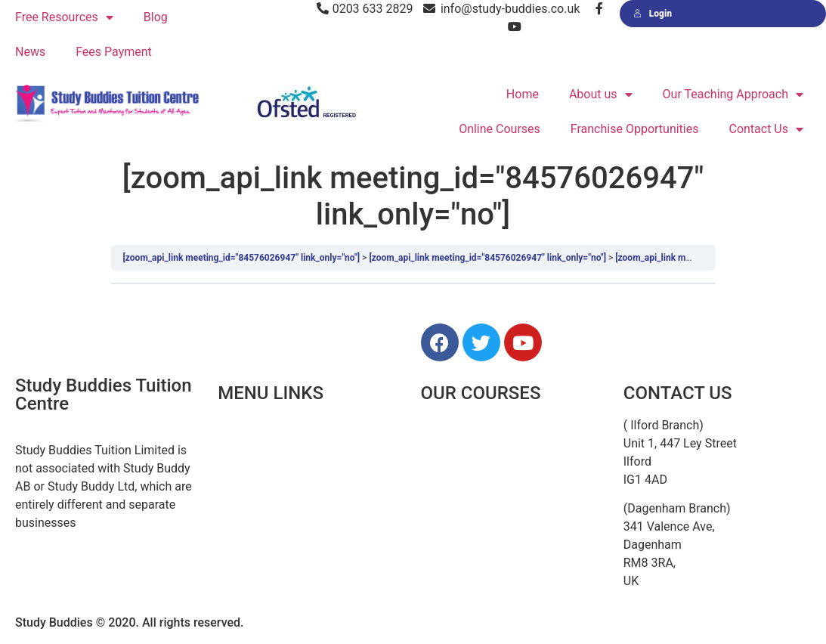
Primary (442, 459)
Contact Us (766, 130)
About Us (242, 459)
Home (523, 94)
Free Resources (64, 18)
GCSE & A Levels (465, 527)
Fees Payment (114, 52)
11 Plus (441, 425)
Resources (246, 527)
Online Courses (500, 129)
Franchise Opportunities (635, 129)
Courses (240, 493)
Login (653, 14)
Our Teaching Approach (733, 95)
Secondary (449, 493)
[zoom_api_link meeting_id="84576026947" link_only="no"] (242, 258)
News (30, 52)
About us (601, 95)
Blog (156, 17)
